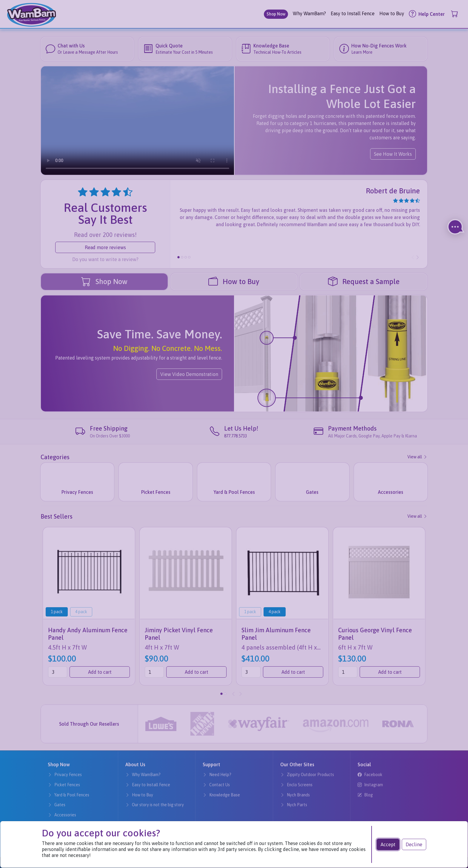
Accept (388, 844)
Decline (414, 844)
